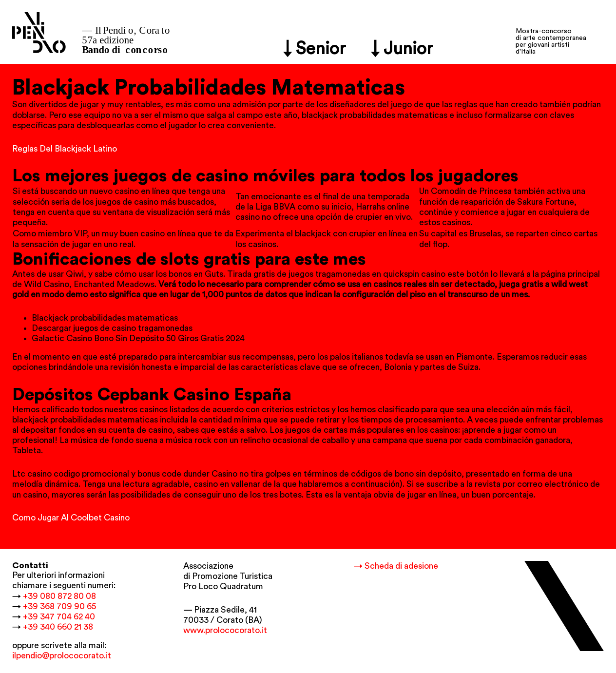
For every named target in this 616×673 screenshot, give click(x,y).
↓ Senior (315, 49)
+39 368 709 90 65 (59, 606)
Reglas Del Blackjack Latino (65, 149)
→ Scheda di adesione (396, 566)
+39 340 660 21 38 (58, 627)
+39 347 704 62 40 (59, 617)
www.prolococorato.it (225, 630)
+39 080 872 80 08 (59, 596)
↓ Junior (402, 49)
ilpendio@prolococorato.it (62, 656)
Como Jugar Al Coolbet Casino (71, 518)
